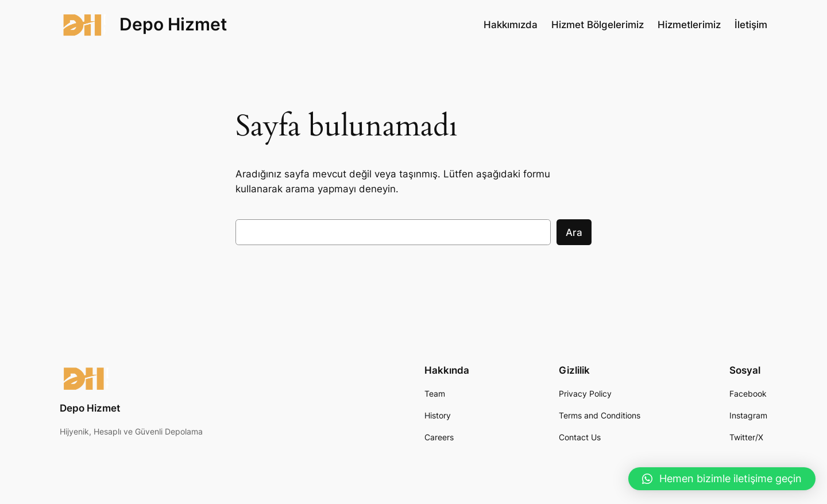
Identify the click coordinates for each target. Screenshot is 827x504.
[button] (722, 479)
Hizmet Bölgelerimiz (598, 25)
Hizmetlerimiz (689, 25)
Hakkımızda (511, 25)
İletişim (751, 25)
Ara (574, 232)
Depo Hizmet (173, 24)
